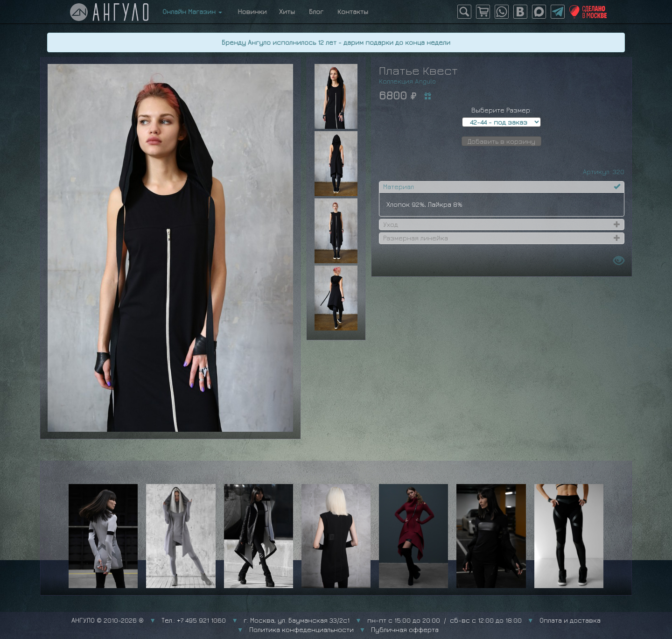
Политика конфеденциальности (301, 629)
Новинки (251, 11)
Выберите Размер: (501, 110)
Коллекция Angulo (407, 81)
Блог (316, 11)
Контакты (353, 11)
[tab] (502, 187)
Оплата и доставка (570, 620)
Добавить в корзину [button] (501, 141)
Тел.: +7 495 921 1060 (194, 620)
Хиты (287, 11)
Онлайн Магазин (192, 11)
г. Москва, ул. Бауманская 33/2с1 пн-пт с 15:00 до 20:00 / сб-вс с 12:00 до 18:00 (383, 620)
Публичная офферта (405, 629)
